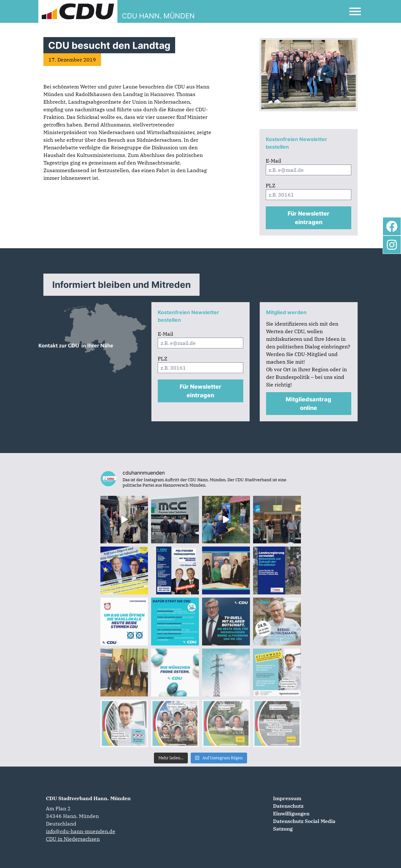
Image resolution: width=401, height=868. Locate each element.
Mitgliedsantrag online (309, 404)
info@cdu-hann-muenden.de (81, 831)
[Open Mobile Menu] (355, 11)
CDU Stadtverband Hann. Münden (88, 798)
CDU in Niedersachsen (73, 839)
